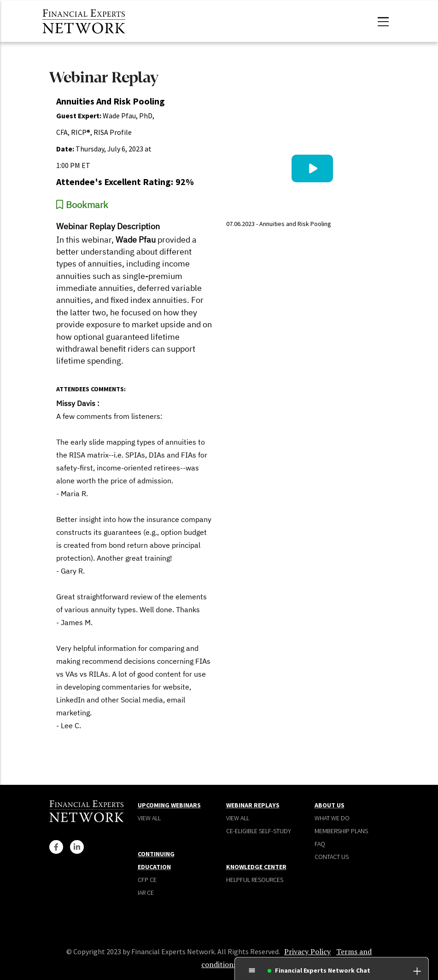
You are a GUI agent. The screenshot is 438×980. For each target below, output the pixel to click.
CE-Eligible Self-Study (259, 831)
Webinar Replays (253, 805)
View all (149, 818)
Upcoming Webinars (169, 805)
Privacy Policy (307, 951)
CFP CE (147, 880)
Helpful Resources (255, 880)
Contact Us (332, 857)
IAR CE (146, 893)
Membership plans (341, 831)
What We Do (332, 818)
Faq (320, 844)
